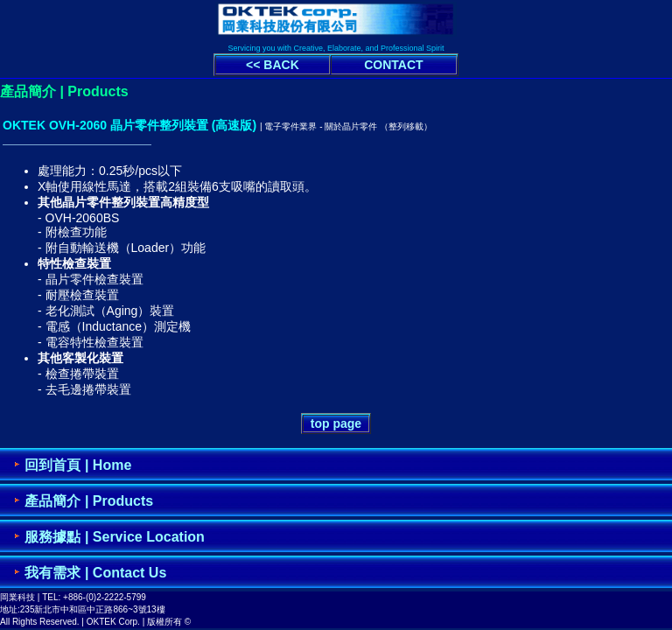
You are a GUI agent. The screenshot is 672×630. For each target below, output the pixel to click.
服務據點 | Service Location (114, 537)
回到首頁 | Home (78, 465)
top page (336, 423)
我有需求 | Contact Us (95, 573)
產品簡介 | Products (89, 501)
